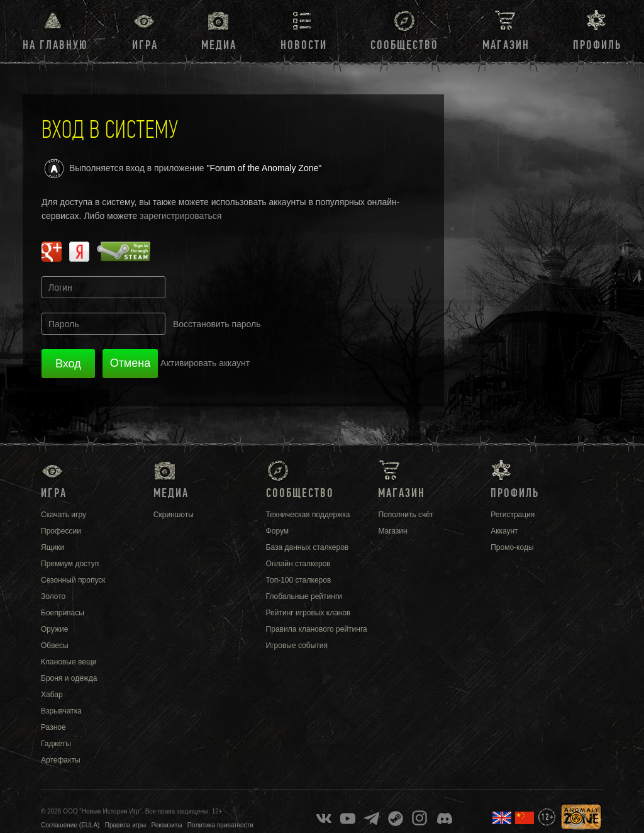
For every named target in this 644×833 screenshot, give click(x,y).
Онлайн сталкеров (298, 564)
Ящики (53, 547)
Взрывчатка (61, 711)
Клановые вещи (69, 662)
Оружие (54, 629)
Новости (304, 45)
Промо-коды (512, 547)
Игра (145, 45)
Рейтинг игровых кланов (308, 613)
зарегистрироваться (180, 216)
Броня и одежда (69, 678)
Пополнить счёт (406, 515)
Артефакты (61, 760)
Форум (277, 531)
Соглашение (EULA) (70, 825)
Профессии (61, 531)
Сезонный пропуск (73, 580)
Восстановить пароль (217, 324)
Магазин (506, 45)
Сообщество (404, 45)
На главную (55, 45)
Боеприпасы (63, 613)
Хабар (52, 695)
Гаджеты (56, 744)
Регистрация (513, 515)
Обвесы (55, 646)
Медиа (219, 45)
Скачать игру (64, 515)
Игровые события (297, 646)
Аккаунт (504, 531)
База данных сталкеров (308, 547)
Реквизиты (167, 825)
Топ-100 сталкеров (299, 580)
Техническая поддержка (308, 515)
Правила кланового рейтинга (317, 629)
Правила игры (125, 825)
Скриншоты (174, 515)
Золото (53, 596)
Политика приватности (220, 825)
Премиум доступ (70, 564)
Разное (53, 727)
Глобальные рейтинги (304, 596)
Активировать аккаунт (205, 363)
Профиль (597, 45)
